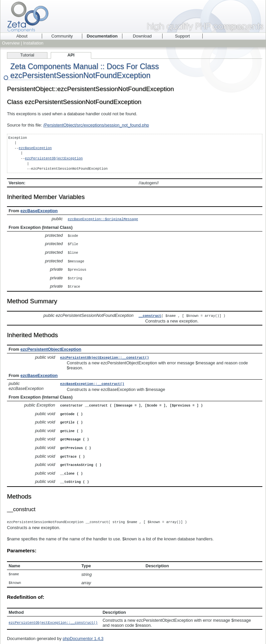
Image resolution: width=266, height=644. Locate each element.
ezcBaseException (35, 148)
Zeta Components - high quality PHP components (133, 16)
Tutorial (27, 55)
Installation (33, 43)
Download (142, 36)
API (71, 55)
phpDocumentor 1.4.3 (83, 631)
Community (62, 36)
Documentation (102, 36)
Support (183, 36)
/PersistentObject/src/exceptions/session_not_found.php (96, 125)
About (22, 36)
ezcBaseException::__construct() (92, 380)
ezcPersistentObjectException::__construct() (104, 354)
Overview (11, 43)
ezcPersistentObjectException (54, 158)
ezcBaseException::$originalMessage (103, 219)
